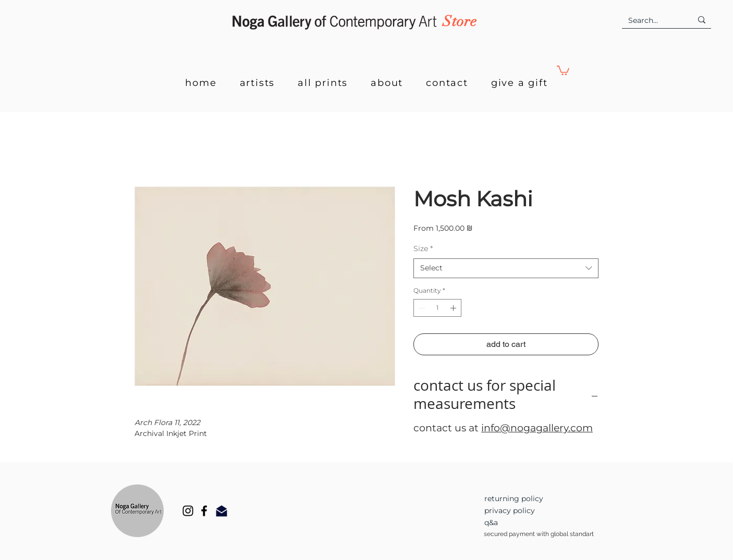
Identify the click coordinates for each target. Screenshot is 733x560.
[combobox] (506, 268)
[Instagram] (188, 511)
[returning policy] (529, 499)
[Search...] (652, 21)
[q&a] (529, 523)
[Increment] (454, 308)
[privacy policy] (529, 511)
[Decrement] (421, 308)
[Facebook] (204, 511)
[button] (563, 70)
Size (423, 248)
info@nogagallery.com (537, 428)
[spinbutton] (437, 308)
